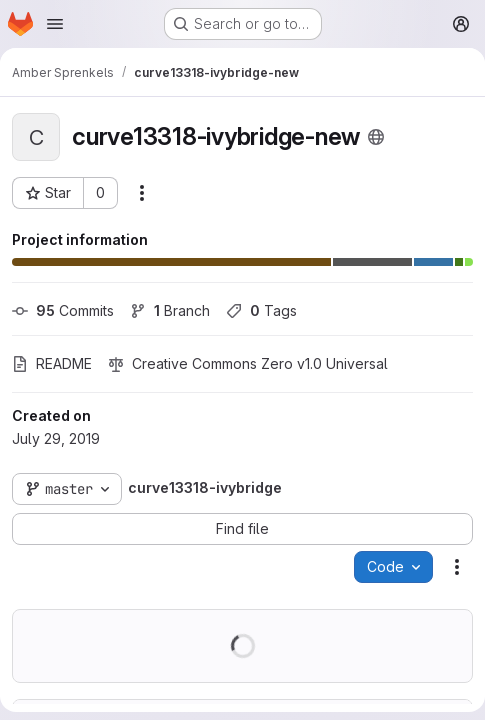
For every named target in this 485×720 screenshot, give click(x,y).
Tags (261, 310)
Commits (63, 310)
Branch (170, 310)
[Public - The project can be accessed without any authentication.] (376, 137)
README (52, 363)
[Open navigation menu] (55, 24)
